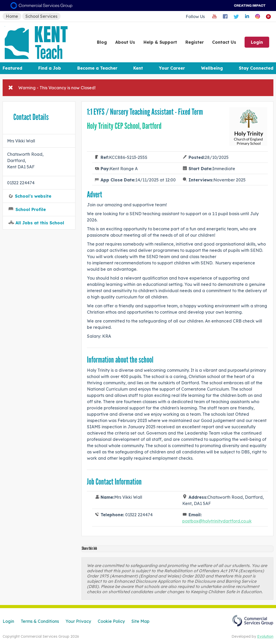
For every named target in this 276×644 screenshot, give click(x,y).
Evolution (265, 636)
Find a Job (50, 68)
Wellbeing (212, 68)
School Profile (31, 209)
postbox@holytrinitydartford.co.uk (217, 521)
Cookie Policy (111, 621)
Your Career (172, 68)
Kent (138, 68)
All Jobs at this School (40, 223)
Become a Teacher (97, 68)
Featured (12, 68)
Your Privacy (78, 621)
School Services (41, 16)
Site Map (140, 621)
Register (195, 42)
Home (12, 16)
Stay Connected (256, 68)
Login (257, 42)
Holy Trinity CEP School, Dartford (124, 126)
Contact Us (224, 42)
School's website (33, 196)
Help (160, 42)
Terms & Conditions (40, 621)
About (125, 42)
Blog (102, 42)
